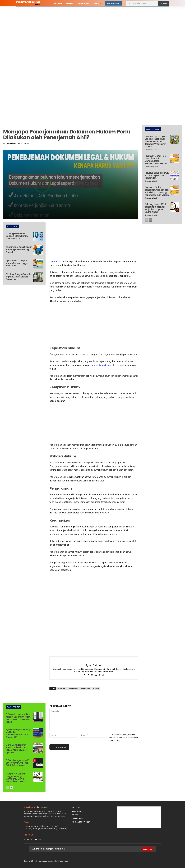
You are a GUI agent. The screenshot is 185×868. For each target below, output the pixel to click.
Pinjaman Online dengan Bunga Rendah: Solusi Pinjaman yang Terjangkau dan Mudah (157, 191)
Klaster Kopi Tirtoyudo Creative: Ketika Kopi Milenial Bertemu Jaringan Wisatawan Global (156, 141)
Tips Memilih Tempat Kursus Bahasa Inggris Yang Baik (17, 263)
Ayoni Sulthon (10, 143)
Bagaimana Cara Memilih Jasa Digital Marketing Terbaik (19, 250)
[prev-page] (7, 788)
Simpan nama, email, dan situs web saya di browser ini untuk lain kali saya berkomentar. (123, 737)
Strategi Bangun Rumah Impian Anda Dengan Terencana (18, 277)
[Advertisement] (77, 25)
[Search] (164, 3)
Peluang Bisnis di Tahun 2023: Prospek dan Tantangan (157, 175)
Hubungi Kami (77, 811)
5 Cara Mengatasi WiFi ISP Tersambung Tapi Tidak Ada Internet (17, 763)
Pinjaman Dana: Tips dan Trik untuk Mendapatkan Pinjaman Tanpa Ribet (156, 160)
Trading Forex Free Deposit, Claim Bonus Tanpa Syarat (17, 236)
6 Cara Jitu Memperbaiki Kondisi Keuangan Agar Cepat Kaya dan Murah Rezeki (18, 718)
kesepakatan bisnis (102, 365)
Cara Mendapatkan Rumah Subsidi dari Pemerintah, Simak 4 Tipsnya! (16, 749)
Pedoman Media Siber (81, 822)
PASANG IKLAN (77, 818)
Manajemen (73, 688)
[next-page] (11, 788)
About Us (76, 808)
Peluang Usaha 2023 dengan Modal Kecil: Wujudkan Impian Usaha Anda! (155, 208)
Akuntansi (61, 688)
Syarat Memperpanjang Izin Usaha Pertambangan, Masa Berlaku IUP (18, 733)
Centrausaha (56, 261)
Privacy (75, 815)
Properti (96, 688)
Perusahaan (85, 688)
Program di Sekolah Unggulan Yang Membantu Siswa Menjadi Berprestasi (16, 777)
